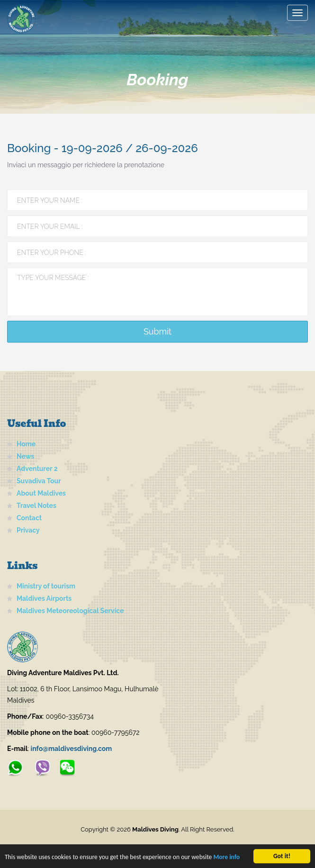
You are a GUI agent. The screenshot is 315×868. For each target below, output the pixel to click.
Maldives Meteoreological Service (70, 611)
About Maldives (41, 493)
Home (26, 444)
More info (226, 858)
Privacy (28, 530)
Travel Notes (36, 506)
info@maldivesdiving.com (72, 749)
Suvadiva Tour (39, 481)
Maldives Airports (44, 598)
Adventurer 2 (37, 469)
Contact (29, 518)
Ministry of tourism (46, 586)
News (25, 456)
